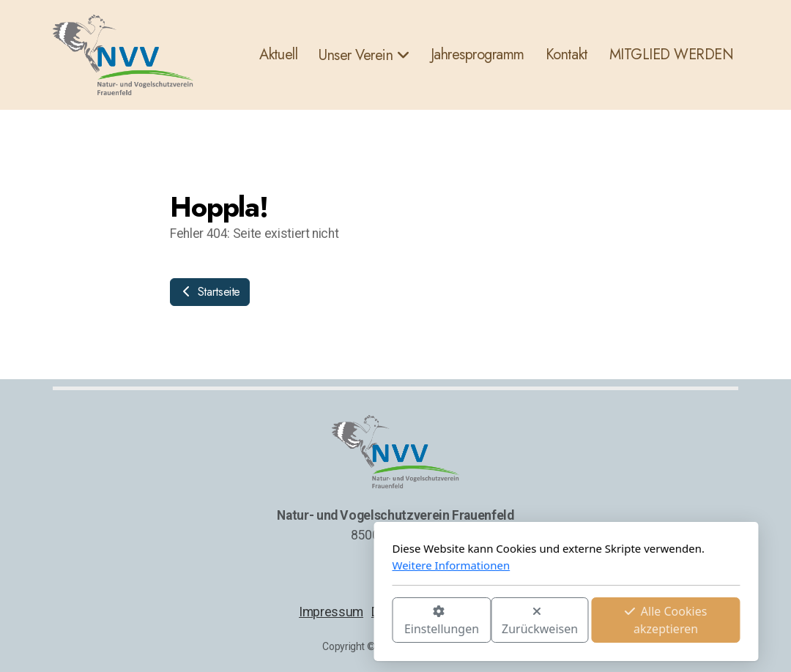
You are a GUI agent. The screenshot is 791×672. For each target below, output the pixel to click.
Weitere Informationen (281, 565)
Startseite (210, 292)
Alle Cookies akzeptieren (495, 620)
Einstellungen (271, 621)
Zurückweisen (369, 621)
